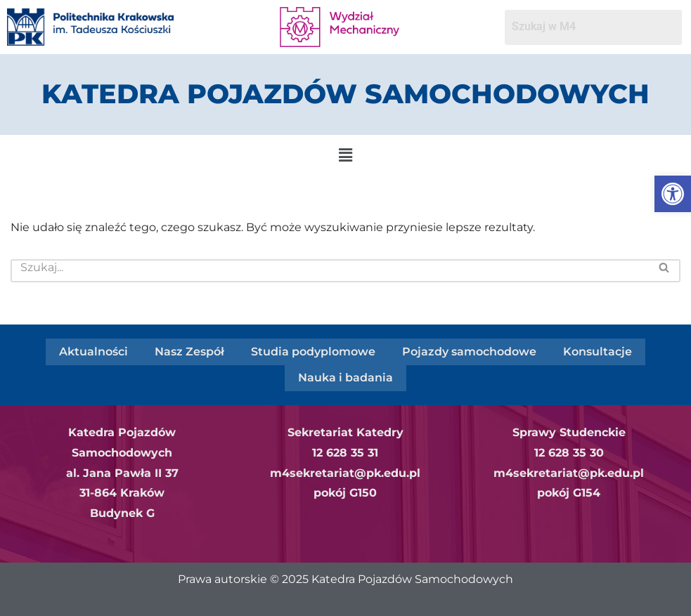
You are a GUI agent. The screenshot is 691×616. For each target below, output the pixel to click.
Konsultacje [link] (598, 351)
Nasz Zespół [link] (189, 351)
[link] (673, 194)
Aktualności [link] (93, 351)
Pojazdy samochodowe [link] (469, 351)
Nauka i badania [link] (345, 376)
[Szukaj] (330, 271)
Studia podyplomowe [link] (313, 351)
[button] (345, 155)
